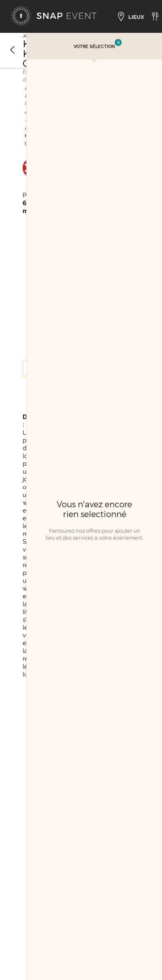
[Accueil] (54, 16)
